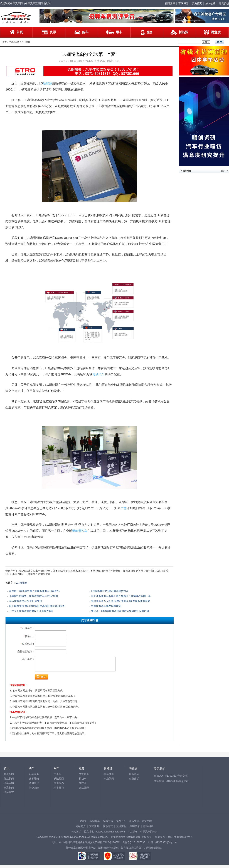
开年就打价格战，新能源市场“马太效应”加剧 (34, 596)
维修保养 (59, 786)
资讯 (49, 32)
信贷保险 (34, 790)
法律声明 (121, 829)
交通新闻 (9, 790)
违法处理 (84, 790)
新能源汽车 (80, 531)
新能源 (179, 32)
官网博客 (183, 3)
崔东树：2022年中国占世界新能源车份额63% (34, 591)
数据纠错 (148, 829)
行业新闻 (9, 781)
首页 (16, 32)
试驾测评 (34, 786)
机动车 (83, 781)
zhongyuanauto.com (75, 840)
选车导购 (34, 781)
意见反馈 (224, 3)
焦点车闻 (9, 777)
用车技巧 (59, 790)
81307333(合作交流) (177, 778)
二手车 (58, 777)
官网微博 (170, 3)
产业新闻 (26, 42)
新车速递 (34, 777)
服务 (147, 32)
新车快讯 (109, 777)
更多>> (224, 171)
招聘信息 (135, 829)
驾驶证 (83, 786)
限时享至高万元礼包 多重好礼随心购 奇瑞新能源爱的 (120, 601)
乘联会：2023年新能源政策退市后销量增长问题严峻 (120, 611)
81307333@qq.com (177, 784)
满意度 (212, 32)
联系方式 (108, 829)
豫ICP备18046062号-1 (180, 840)
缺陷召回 (59, 781)
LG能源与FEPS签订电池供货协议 (110, 591)
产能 (124, 508)
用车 (114, 32)
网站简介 (81, 829)
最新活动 (134, 777)
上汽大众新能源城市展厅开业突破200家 (31, 611)
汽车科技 (9, 795)
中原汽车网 (14, 42)
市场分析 (134, 781)
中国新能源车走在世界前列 (106, 606)
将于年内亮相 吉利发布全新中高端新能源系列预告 (37, 606)
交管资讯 (84, 777)
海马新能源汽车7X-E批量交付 (25, 601)
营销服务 (94, 829)
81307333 (139, 845)
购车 (82, 32)
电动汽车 (99, 374)
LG (17, 583)
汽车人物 (9, 786)
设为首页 (197, 3)
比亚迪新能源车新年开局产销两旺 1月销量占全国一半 (121, 596)
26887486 (17, 574)
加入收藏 (210, 3)
